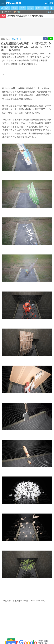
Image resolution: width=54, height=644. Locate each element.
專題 (15, 8)
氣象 (50, 12)
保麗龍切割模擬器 (39, 61)
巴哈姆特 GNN (17, 39)
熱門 (7, 8)
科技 (46, 8)
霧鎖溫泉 (27, 54)
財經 (38, 8)
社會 (30, 8)
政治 (22, 8)
